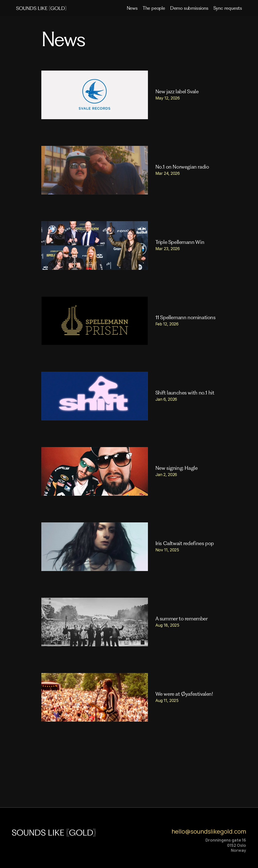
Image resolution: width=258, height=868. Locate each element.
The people (154, 8)
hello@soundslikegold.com (209, 831)
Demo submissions (189, 8)
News (132, 8)
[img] (43, 8)
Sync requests (228, 8)
